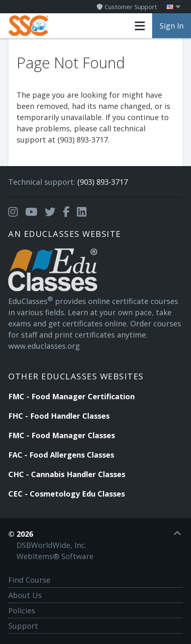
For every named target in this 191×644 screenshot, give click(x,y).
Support (23, 626)
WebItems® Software (55, 556)
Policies (22, 610)
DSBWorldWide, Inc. (51, 545)
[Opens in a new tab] (13, 212)
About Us (25, 595)
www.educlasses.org (44, 346)
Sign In (172, 26)
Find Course (29, 580)
